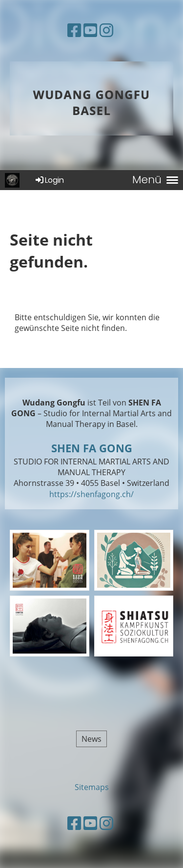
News (91, 739)
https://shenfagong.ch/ (91, 494)
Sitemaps (92, 787)
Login (49, 180)
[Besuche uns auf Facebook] (74, 30)
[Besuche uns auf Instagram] (106, 30)
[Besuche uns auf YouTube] (90, 30)
